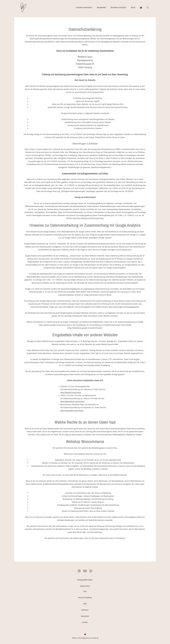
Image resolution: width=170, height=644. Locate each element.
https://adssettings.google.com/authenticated (85, 328)
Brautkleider (101, 7)
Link (117, 313)
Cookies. (85, 622)
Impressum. (85, 610)
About (133, 7)
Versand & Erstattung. (85, 597)
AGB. (85, 604)
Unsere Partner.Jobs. (85, 589)
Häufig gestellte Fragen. (85, 580)
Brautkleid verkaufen (118, 7)
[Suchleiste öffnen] (148, 7)
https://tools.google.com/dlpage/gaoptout (124, 307)
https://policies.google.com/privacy (52, 325)
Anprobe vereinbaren (84, 7)
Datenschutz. (85, 616)
